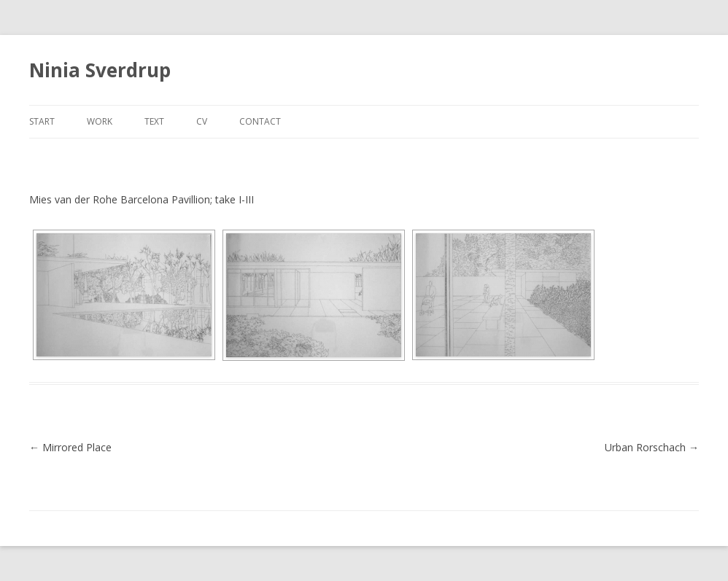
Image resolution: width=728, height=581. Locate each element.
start (42, 121)
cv (202, 121)
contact (260, 121)
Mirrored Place (70, 447)
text (154, 121)
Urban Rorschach (652, 447)
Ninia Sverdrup (100, 70)
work (100, 121)
